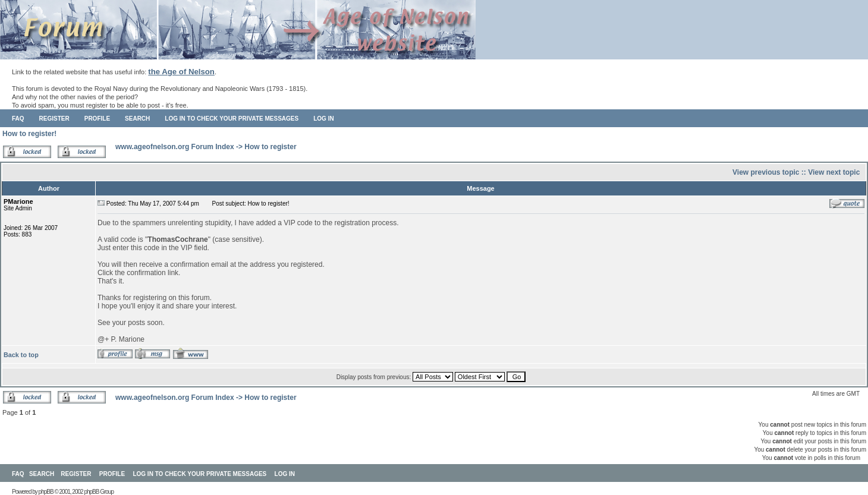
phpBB (46, 492)
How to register (270, 147)
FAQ (18, 119)
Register (54, 119)
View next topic (834, 172)
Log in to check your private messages (232, 119)
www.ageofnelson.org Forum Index (175, 147)
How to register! (29, 134)
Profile (97, 119)
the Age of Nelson (181, 72)
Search (137, 119)
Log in (323, 119)
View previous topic (766, 172)
